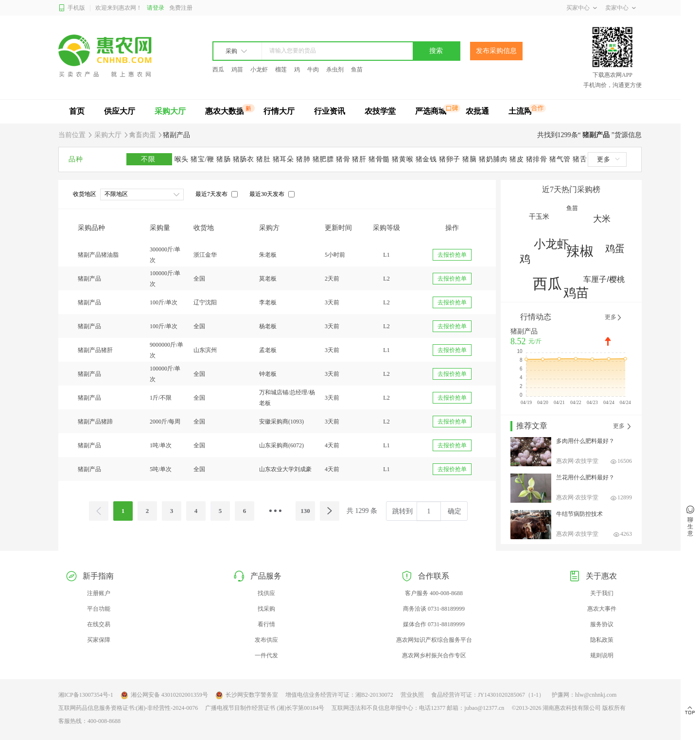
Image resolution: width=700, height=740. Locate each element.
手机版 (72, 8)
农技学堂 (380, 111)
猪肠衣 (245, 159)
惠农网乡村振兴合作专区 (434, 655)
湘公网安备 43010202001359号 (164, 695)
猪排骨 (538, 159)
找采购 (266, 609)
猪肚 (264, 159)
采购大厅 (170, 111)
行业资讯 (330, 111)
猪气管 (561, 159)
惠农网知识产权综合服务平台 (434, 640)
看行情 (266, 624)
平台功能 (99, 609)
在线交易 (99, 624)
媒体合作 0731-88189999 (434, 624)
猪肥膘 (324, 159)
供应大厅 (120, 111)
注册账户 (99, 593)
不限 (149, 159)
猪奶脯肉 (494, 159)
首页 (77, 111)
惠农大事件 (602, 609)
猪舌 (580, 159)
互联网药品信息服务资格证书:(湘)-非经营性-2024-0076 (128, 708)
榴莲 (281, 70)
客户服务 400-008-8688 (434, 593)
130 (305, 511)
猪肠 (225, 159)
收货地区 (85, 194)
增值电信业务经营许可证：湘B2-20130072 (339, 695)
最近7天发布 (211, 194)
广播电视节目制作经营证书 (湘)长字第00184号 (265, 708)
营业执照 (412, 695)
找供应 (266, 593)
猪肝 (360, 159)
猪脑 (471, 159)
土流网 (520, 111)
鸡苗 (237, 70)
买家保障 (99, 640)
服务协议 (602, 624)
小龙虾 (259, 70)
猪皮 (518, 159)
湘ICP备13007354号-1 (86, 695)
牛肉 (313, 70)
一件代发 (266, 655)
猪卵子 (451, 159)
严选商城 (431, 111)
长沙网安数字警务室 (247, 695)
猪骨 (344, 159)
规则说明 (602, 655)
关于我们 (602, 593)
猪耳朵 (284, 159)
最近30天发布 (267, 194)
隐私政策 (602, 640)
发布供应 (266, 640)
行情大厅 (279, 111)
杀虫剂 (335, 70)
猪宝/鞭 (203, 159)
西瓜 (218, 70)
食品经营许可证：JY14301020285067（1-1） (488, 695)
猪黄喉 (403, 159)
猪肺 (304, 159)
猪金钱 (427, 159)
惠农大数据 (225, 111)
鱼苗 (357, 70)
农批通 (477, 111)
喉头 (183, 159)
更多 (608, 159)
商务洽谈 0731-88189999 (434, 609)
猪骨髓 (380, 159)
